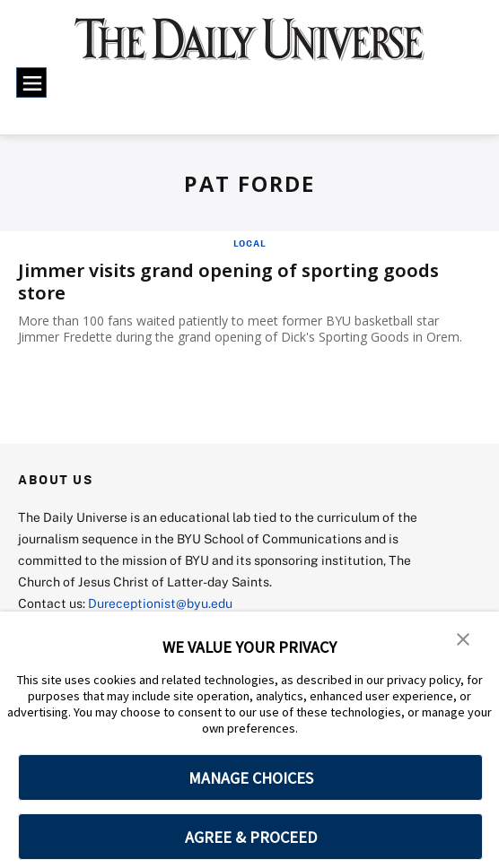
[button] (463, 638)
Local (250, 243)
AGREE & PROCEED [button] (251, 837)
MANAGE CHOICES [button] (251, 778)
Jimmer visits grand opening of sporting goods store (228, 282)
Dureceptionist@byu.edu (160, 603)
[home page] (249, 48)
